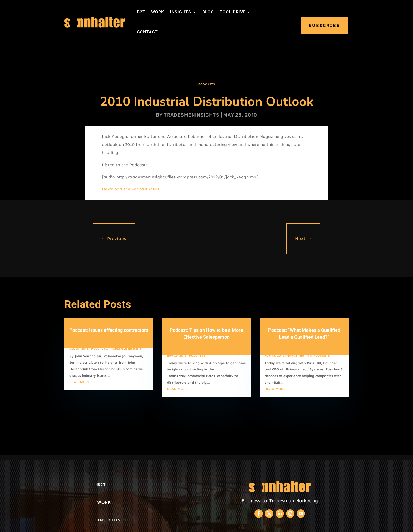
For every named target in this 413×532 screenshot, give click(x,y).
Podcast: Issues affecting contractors (109, 330)
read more (80, 382)
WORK (158, 12)
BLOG (208, 12)
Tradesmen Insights (126, 349)
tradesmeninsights (192, 115)
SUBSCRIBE (324, 25)
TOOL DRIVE (233, 12)
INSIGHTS (181, 12)
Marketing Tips (299, 356)
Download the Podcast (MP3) (131, 189)
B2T (141, 12)
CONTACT (147, 32)
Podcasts (207, 84)
